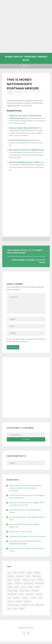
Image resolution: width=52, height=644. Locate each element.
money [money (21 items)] (38, 587)
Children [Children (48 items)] (11, 576)
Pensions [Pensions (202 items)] (39, 594)
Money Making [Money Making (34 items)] (12, 591)
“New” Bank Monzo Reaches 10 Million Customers (27, 536)
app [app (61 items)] (9, 573)
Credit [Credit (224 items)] (28, 576)
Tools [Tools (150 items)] (15, 609)
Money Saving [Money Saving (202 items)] (24, 591)
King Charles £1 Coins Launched (21, 532)
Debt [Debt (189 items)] (9, 580)
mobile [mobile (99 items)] (30, 587)
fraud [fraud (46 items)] (33, 580)
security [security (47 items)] (10, 601)
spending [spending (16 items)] (27, 601)
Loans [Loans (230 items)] (23, 587)
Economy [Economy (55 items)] (17, 580)
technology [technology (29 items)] (39, 605)
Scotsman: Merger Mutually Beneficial (24, 128)
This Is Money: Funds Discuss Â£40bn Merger (26, 150)
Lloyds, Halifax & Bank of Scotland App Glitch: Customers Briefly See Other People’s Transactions (26, 488)
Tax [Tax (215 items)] (32, 605)
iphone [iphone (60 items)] (10, 587)
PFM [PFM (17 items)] (9, 598)
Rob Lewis (32, 92)
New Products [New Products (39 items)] (12, 594)
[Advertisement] (26, 26)
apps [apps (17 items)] (15, 573)
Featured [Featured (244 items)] (25, 580)
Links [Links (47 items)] (17, 587)
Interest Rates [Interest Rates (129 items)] (29, 583)
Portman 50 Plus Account (19, 140)
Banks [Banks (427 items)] (29, 573)
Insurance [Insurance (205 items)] (18, 583)
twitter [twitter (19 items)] (22, 609)
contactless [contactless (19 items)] (20, 576)
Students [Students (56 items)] (25, 605)
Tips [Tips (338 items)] (9, 609)
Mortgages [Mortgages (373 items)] (35, 591)
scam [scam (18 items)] (40, 598)
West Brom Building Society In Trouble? (24, 162)
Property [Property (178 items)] (16, 598)
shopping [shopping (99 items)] (19, 601)
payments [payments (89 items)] (30, 594)
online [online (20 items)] (22, 594)
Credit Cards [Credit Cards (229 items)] (37, 576)
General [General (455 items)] (40, 580)
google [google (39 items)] (10, 583)
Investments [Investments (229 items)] (40, 583)
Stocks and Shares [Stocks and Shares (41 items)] (14, 605)
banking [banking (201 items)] (22, 573)
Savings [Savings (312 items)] (33, 598)
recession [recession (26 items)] (25, 598)
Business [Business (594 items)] (37, 573)
